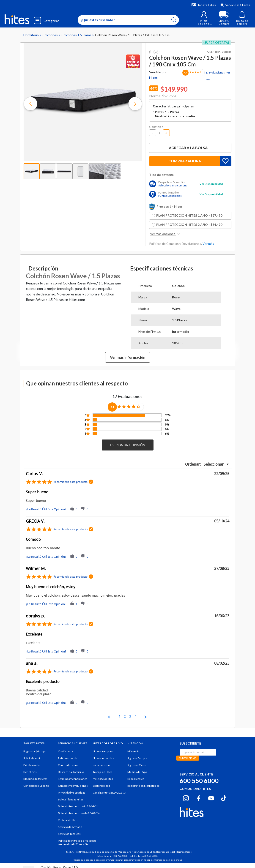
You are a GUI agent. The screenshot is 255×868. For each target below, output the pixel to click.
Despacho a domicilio (71, 772)
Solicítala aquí (32, 758)
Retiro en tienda (68, 758)
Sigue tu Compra (137, 758)
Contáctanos (66, 751)
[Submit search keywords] (173, 20)
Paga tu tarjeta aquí (35, 751)
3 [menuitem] (130, 716)
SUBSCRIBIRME (188, 758)
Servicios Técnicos (69, 834)
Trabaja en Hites (103, 772)
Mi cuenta (133, 751)
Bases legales (136, 779)
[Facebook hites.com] (199, 797)
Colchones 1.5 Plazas (77, 35)
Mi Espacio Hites (103, 779)
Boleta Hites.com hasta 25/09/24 (78, 806)
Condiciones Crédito (36, 786)
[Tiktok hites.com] (224, 797)
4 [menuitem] (135, 716)
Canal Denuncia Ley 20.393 (109, 793)
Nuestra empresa (104, 751)
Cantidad (156, 127)
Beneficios (30, 772)
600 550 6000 (199, 781)
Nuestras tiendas (103, 758)
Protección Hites (68, 820)
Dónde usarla (32, 765)
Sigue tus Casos (137, 765)
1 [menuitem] (120, 716)
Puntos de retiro (68, 765)
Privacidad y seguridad (72, 793)
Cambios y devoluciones (73, 786)
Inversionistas (101, 765)
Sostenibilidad (101, 786)
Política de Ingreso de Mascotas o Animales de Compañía (77, 842)
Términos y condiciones (73, 779)
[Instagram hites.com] (186, 797)
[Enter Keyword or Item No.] (128, 20)
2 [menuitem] (125, 716)
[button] (203, 18)
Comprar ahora (185, 161)
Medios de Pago (137, 772)
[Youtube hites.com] (211, 797)
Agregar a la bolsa (190, 148)
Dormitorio (31, 35)
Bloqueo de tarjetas (35, 779)
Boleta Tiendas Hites (71, 799)
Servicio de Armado (70, 827)
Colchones (50, 35)
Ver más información (128, 357)
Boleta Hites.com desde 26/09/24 (79, 813)
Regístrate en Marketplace (143, 786)
